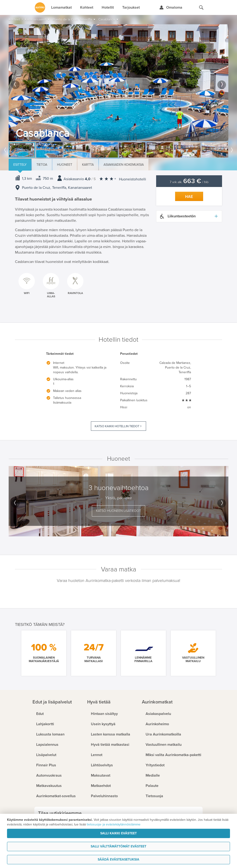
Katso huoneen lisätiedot (118, 511)
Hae (189, 197)
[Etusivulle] (40, 7)
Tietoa (42, 165)
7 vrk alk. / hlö (189, 182)
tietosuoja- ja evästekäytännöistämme (114, 824)
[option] (118, 83)
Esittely (20, 165)
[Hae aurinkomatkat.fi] (201, 7)
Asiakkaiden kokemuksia (124, 165)
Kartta (88, 165)
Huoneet (65, 165)
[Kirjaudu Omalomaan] (171, 7)
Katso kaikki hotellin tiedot (117, 426)
